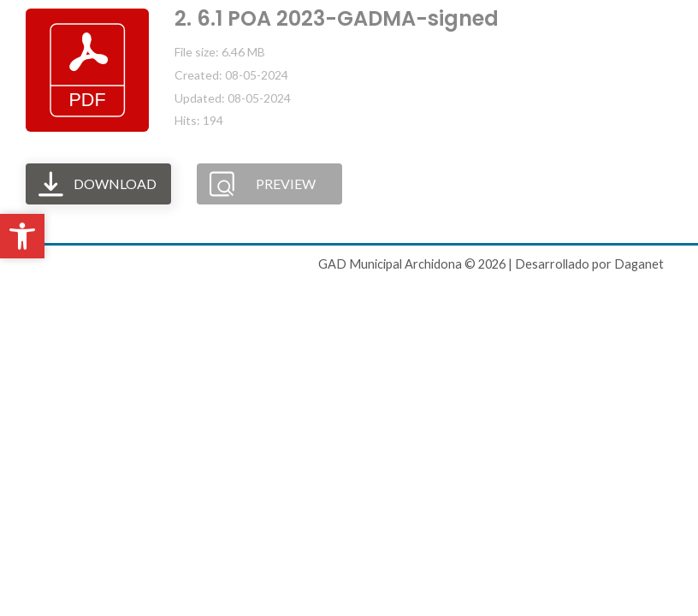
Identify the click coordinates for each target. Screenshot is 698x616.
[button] (22, 236)
